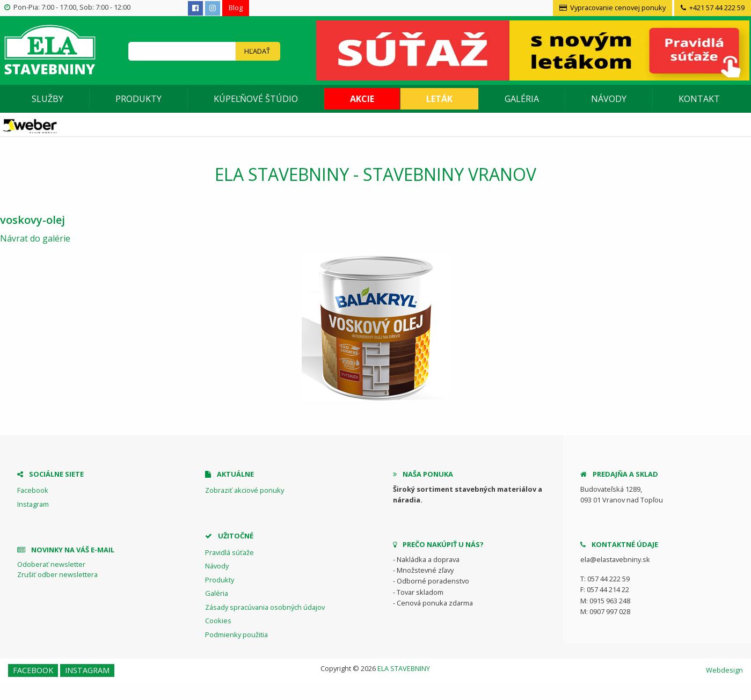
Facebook (33, 490)
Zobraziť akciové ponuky (245, 490)
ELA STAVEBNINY (404, 668)
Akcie (362, 99)
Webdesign (724, 670)
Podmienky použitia (236, 635)
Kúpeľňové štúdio (256, 99)
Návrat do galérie (35, 238)
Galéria (522, 99)
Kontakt (699, 99)
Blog (236, 8)
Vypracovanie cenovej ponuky (613, 8)
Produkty (138, 99)
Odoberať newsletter (51, 564)
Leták (439, 99)
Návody (609, 99)
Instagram (33, 504)
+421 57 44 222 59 (713, 8)
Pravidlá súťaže (229, 552)
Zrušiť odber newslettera (57, 574)
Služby (48, 99)
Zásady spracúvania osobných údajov (265, 607)
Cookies (218, 621)
